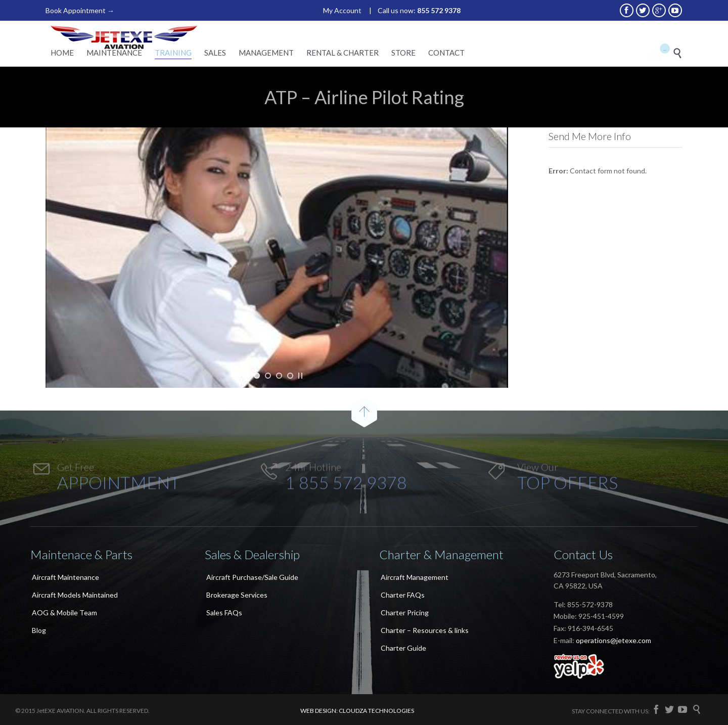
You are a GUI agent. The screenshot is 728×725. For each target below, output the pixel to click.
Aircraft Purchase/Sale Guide (252, 577)
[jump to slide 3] (279, 376)
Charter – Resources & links (425, 630)
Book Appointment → (80, 10)
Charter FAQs (403, 595)
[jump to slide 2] (268, 376)
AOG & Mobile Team (64, 613)
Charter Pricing (405, 613)
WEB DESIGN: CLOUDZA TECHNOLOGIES (357, 711)
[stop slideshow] (300, 376)
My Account (342, 10)
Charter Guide (403, 648)
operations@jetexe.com (613, 640)
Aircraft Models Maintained (75, 595)
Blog (39, 630)
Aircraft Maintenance (65, 577)
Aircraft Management (415, 577)
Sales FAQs (224, 613)
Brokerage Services (237, 595)
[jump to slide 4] (290, 376)
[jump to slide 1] (257, 376)
